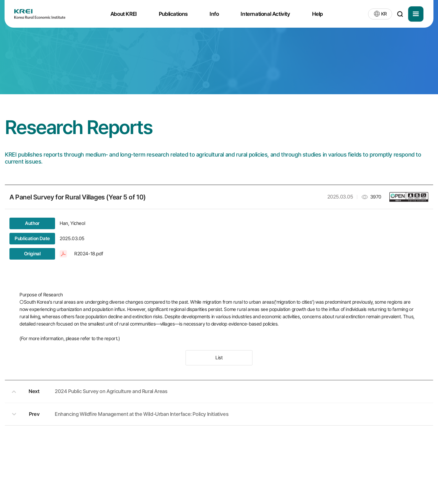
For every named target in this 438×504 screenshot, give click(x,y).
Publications (173, 14)
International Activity (265, 14)
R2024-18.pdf (89, 254)
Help (318, 14)
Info (214, 14)
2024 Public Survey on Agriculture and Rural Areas (111, 391)
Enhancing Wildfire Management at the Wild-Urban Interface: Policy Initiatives (142, 414)
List (219, 358)
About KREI (124, 14)
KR (384, 14)
